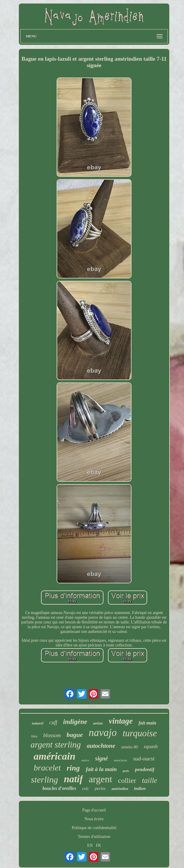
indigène (75, 722)
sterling (45, 779)
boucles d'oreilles (59, 788)
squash (151, 746)
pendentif (145, 769)
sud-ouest (144, 759)
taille (150, 780)
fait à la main (101, 769)
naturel (38, 723)
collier (127, 780)
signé (102, 758)
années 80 (129, 747)
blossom (52, 735)
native (85, 760)
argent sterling (56, 745)
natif (73, 779)
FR (98, 845)
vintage (121, 721)
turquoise (140, 733)
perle (126, 771)
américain (55, 756)
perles (100, 788)
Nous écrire (94, 819)
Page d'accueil (94, 810)
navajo (103, 733)
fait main (147, 723)
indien (140, 788)
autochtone (101, 746)
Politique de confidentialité (94, 828)
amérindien (120, 789)
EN (90, 845)
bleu (34, 736)
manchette (120, 760)
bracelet (47, 768)
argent (100, 779)
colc (85, 789)
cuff (53, 722)
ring (73, 768)
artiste (98, 723)
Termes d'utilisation (94, 837)
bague (75, 735)
